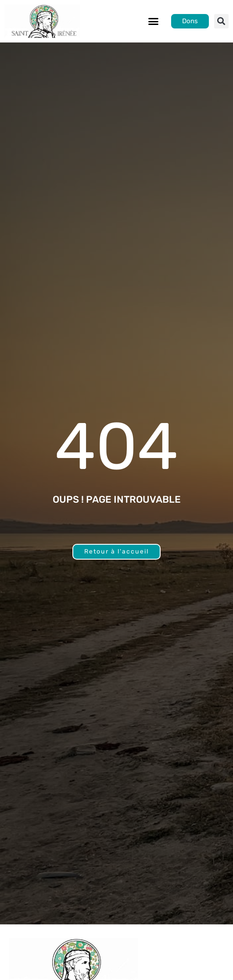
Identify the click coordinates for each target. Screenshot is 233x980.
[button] (153, 21)
